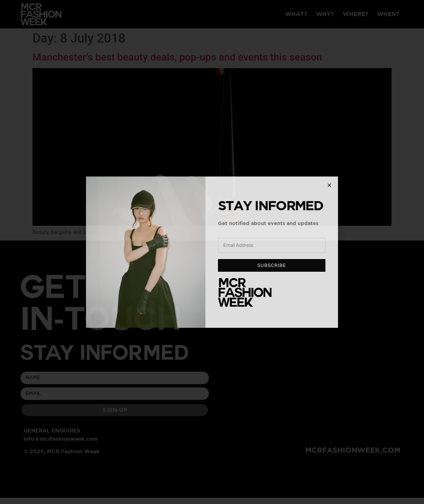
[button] (329, 185)
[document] (212, 252)
